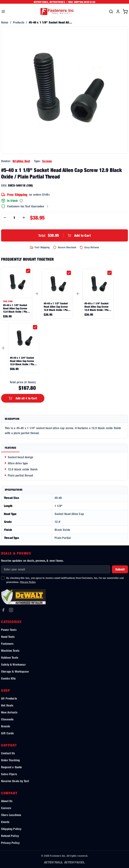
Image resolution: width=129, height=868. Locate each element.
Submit (120, 569)
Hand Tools (8, 637)
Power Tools (9, 630)
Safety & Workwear (13, 664)
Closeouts (7, 719)
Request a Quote (11, 767)
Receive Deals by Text (15, 781)
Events (5, 822)
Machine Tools (10, 651)
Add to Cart (64, 235)
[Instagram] (11, 610)
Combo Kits (8, 678)
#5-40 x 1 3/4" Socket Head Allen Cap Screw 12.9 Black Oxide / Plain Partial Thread (23, 361)
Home (5, 22)
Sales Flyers (9, 774)
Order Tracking (10, 760)
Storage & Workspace (15, 671)
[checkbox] (28, 271)
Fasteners (7, 644)
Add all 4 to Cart (23, 398)
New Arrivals (9, 712)
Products (19, 22)
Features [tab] (10, 448)
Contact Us (8, 753)
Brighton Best (21, 161)
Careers (6, 808)
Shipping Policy (11, 829)
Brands (6, 726)
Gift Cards (7, 733)
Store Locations (11, 815)
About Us (7, 801)
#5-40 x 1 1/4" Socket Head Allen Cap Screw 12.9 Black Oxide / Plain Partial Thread (98, 307)
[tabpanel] (64, 466)
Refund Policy (10, 836)
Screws (47, 161)
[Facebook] (3, 610)
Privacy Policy (28, 582)
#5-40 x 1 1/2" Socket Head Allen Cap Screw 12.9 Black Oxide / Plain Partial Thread (57, 307)
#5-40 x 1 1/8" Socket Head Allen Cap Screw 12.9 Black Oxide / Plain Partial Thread (16, 308)
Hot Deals (7, 705)
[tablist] (64, 448)
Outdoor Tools (10, 657)
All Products (9, 698)
